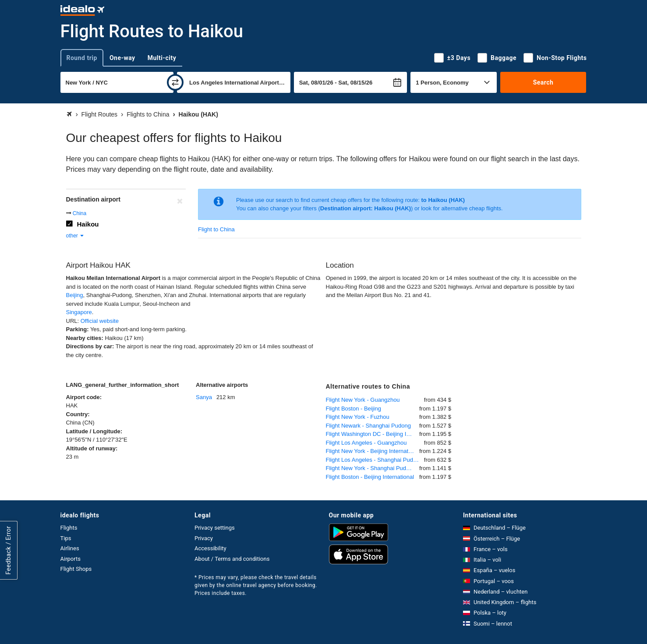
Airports (71, 559)
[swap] (175, 82)
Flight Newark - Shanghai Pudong (368, 426)
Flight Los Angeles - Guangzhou (366, 443)
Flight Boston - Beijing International (370, 477)
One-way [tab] (122, 58)
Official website (100, 321)
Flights (69, 528)
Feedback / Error (8, 550)
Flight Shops (76, 569)
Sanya (204, 397)
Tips (66, 538)
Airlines (70, 548)
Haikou (88, 224)
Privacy (204, 538)
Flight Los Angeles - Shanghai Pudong (374, 460)
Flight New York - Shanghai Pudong (371, 468)
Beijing (75, 295)
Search (543, 82)
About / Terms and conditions (232, 559)
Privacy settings (215, 528)
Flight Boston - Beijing (354, 409)
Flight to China (216, 229)
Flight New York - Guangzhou (363, 400)
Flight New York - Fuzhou (358, 417)
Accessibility (210, 548)
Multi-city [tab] (162, 58)
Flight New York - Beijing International (373, 451)
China (80, 213)
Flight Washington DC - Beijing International (373, 434)
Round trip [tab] (82, 58)
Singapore (79, 312)
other (76, 236)
